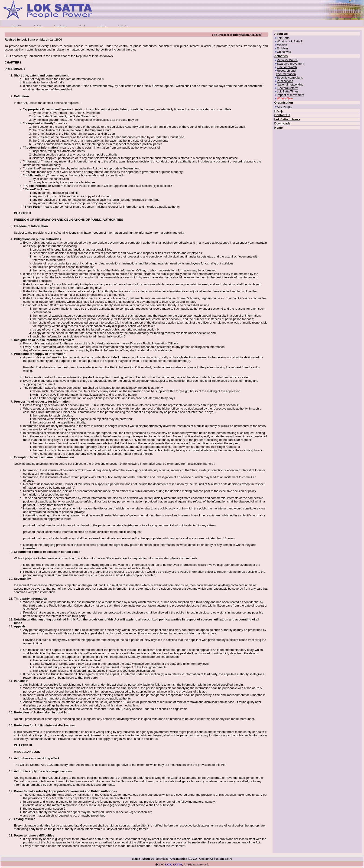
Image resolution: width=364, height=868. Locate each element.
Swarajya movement (291, 64)
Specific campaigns (290, 78)
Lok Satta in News (287, 119)
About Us (148, 859)
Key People (285, 107)
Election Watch (287, 67)
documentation (286, 74)
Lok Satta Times (288, 91)
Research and (286, 71)
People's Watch (287, 60)
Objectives (284, 52)
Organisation (284, 103)
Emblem (283, 48)
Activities (281, 56)
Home (279, 128)
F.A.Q (193, 859)
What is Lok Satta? (290, 41)
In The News (224, 859)
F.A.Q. (279, 111)
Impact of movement (291, 95)
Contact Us (282, 115)
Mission (282, 45)
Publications (285, 81)
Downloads (282, 123)
